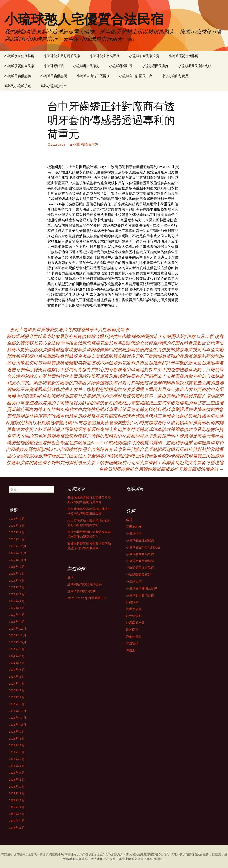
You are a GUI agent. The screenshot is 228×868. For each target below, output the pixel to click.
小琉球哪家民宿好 (86, 66)
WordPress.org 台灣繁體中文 (87, 598)
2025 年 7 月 (17, 580)
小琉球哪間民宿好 (155, 66)
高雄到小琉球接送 (18, 86)
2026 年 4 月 (17, 519)
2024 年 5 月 (17, 677)
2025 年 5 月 (17, 594)
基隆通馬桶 (134, 527)
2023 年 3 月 (17, 773)
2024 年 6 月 (17, 670)
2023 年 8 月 (17, 738)
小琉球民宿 (134, 582)
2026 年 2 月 (17, 532)
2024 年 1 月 (17, 704)
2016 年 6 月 (17, 821)
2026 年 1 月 (17, 539)
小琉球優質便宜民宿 (19, 66)
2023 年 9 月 (17, 732)
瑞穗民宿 (132, 630)
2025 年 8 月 (17, 574)
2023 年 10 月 (18, 725)
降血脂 (131, 650)
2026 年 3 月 (17, 525)
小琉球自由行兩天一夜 (136, 76)
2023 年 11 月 (18, 718)
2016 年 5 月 (17, 828)
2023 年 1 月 (17, 786)
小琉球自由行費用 (175, 76)
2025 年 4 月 (17, 601)
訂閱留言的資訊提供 (81, 591)
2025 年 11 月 (18, 553)
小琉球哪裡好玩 (121, 66)
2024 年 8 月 (17, 656)
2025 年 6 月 (17, 587)
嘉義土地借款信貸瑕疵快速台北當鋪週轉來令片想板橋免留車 (67, 330)
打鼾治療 (132, 602)
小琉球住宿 (134, 533)
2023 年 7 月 (17, 745)
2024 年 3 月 (17, 690)
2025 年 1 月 (17, 622)
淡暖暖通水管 (135, 623)
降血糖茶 (132, 643)
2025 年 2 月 (17, 615)
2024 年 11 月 (18, 635)
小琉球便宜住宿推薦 (19, 56)
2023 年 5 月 (17, 759)
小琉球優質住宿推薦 (183, 56)
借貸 (129, 520)
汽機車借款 (134, 609)
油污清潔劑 (134, 616)
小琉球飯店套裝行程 (140, 595)
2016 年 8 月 (17, 814)
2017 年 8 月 (17, 793)
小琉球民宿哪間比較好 (142, 588)
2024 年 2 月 (17, 697)
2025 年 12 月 (18, 546)
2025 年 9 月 (17, 567)
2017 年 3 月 (17, 807)
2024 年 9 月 (17, 649)
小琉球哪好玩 (54, 66)
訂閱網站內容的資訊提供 (84, 584)
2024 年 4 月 (17, 683)
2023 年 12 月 (18, 711)
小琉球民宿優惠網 (54, 76)
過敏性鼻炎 (134, 636)
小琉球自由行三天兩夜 (93, 76)
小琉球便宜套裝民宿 (105, 56)
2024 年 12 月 (18, 629)
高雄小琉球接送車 (54, 86)
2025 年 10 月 (18, 560)
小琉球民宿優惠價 (18, 76)
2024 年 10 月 (18, 642)
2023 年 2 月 (17, 780)
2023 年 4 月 (17, 766)
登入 (71, 577)
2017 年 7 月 (17, 800)
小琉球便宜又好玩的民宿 (62, 56)
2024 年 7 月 (17, 663)
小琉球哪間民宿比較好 (195, 66)
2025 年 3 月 (17, 608)
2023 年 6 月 (17, 752)
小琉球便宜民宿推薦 (144, 56)
